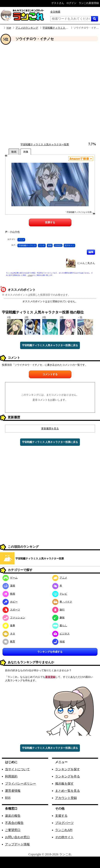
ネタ (9, 634)
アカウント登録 (66, 798)
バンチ (42, 245)
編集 (91, 252)
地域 (59, 642)
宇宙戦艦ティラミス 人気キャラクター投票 (67, 28)
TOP (9, 28)
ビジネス (61, 634)
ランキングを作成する (50, 652)
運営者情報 (13, 791)
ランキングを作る (68, 776)
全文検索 (55, 12)
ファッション (14, 618)
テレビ (60, 594)
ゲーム (10, 578)
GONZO (58, 245)
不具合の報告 (14, 823)
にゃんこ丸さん (86, 263)
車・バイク (62, 602)
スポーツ (11, 610)
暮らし (60, 625)
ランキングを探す (68, 769)
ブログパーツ (64, 823)
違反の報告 (13, 816)
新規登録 (50, 677)
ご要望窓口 (13, 830)
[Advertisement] (46, 92)
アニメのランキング (27, 28)
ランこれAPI (64, 830)
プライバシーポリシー (21, 784)
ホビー (10, 602)
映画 (9, 594)
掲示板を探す (64, 784)
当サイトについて (17, 769)
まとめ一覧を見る (68, 791)
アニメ (21, 240)
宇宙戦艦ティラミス (27, 245)
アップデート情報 (17, 844)
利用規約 (11, 776)
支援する (61, 816)
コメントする (50, 374)
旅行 (59, 610)
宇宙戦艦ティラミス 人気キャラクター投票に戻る (50, 345)
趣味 (59, 618)
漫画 (50, 245)
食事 (9, 625)
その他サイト (64, 837)
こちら (30, 275)
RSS (8, 798)
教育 (9, 642)
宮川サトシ (69, 245)
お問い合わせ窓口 (17, 837)
